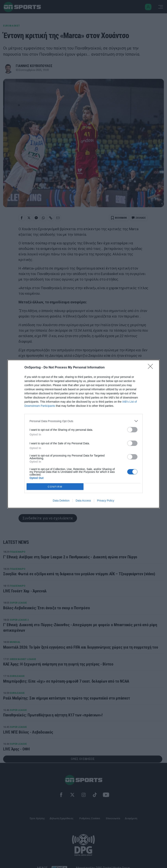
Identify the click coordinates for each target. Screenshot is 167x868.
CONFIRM (55, 487)
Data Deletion (61, 501)
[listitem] (83, 421)
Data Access (83, 501)
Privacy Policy (106, 501)
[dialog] (83, 434)
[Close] (152, 368)
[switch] (132, 430)
